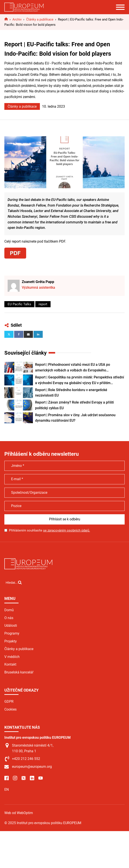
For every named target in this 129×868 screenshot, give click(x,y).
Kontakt (10, 664)
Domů (9, 610)
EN (7, 789)
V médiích (12, 657)
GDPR (9, 701)
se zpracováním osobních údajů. (67, 530)
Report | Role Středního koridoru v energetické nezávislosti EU (71, 393)
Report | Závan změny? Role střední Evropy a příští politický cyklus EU (74, 405)
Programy (12, 633)
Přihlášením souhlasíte (49, 530)
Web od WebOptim (19, 813)
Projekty (11, 641)
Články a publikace (22, 106)
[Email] (28, 334)
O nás (9, 618)
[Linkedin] (38, 334)
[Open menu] (120, 7)
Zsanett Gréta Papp (38, 282)
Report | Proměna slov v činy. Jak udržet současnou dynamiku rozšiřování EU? (75, 418)
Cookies (10, 709)
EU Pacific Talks (19, 304)
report (43, 304)
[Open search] (14, 582)
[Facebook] (19, 334)
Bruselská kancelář (19, 672)
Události (11, 626)
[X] (9, 334)
